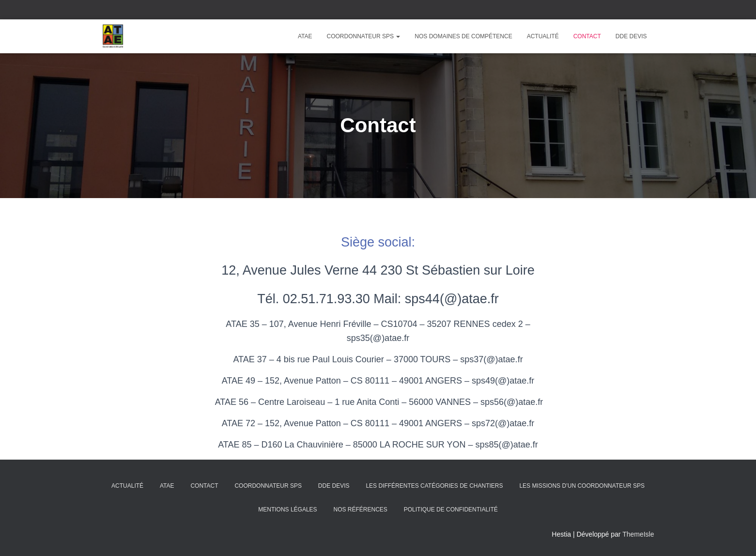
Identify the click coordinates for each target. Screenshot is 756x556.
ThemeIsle (638, 534)
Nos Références (360, 510)
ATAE (305, 36)
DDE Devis (631, 36)
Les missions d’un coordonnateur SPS (582, 486)
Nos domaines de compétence (463, 36)
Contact (587, 36)
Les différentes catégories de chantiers (434, 486)
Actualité (543, 36)
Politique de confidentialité (451, 510)
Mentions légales (287, 510)
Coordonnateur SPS (364, 36)
